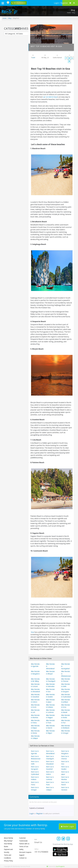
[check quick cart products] (70, 3)
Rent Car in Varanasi (65, 789)
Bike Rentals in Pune (50, 722)
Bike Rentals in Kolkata (50, 706)
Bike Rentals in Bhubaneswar (66, 674)
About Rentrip (8, 838)
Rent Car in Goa (65, 763)
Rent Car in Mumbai (65, 778)
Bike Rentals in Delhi (66, 685)
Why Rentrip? (8, 841)
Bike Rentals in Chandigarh (51, 680)
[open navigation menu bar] (3, 3)
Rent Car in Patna (35, 783)
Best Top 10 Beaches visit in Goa (46, 46)
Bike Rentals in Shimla (35, 732)
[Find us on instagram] (68, 839)
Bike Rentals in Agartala (35, 665)
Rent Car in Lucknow (50, 778)
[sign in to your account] (61, 3)
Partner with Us (24, 844)
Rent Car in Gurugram (35, 768)
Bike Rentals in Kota (66, 706)
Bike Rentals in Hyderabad (66, 696)
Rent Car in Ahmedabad (50, 752)
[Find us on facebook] (59, 839)
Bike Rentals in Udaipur (35, 737)
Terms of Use (24, 846)
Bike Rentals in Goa (50, 690)
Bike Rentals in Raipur (35, 727)
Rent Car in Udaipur (50, 789)
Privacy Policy (8, 861)
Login (32, 813)
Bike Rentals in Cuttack (35, 685)
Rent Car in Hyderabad (35, 773)
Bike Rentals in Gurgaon (66, 690)
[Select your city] (74, 3)
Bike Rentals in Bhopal (50, 673)
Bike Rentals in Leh (35, 711)
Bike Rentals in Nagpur (50, 716)
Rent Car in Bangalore (65, 752)
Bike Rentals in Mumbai (35, 716)
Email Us (38, 842)
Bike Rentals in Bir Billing (35, 680)
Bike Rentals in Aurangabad (66, 666)
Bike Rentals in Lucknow (50, 711)
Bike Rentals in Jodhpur (66, 701)
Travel (33, 58)
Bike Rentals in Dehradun (50, 685)
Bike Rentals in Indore (35, 701)
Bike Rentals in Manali (66, 711)
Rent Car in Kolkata (35, 778)
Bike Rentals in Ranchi (50, 727)
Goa (32, 632)
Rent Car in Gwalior (65, 768)
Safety (21, 849)
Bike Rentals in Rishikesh (66, 727)
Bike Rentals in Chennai (66, 680)
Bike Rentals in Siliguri (50, 732)
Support (22, 855)
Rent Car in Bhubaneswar (36, 757)
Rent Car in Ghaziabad (50, 763)
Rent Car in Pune (50, 783)
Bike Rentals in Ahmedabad (50, 666)
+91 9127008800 (41, 852)
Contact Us (23, 858)
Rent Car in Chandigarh (50, 757)
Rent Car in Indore (50, 773)
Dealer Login (67, 826)
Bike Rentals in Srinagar (66, 732)
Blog (10, 18)
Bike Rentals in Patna (35, 722)
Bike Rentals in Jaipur (50, 701)
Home (69, 13)
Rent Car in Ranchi (65, 783)
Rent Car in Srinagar (35, 789)
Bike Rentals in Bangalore (35, 673)
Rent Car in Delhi (35, 763)
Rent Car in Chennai (65, 757)
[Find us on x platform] (63, 839)
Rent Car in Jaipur (65, 773)
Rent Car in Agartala (35, 752)
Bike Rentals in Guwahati (35, 696)
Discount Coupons (25, 852)
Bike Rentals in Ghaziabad (35, 690)
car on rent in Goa (50, 97)
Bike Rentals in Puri (66, 722)
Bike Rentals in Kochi (35, 706)
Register (40, 813)
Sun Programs (60, 866)
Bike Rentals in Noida (66, 716)
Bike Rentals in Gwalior (50, 696)
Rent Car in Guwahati (50, 768)
